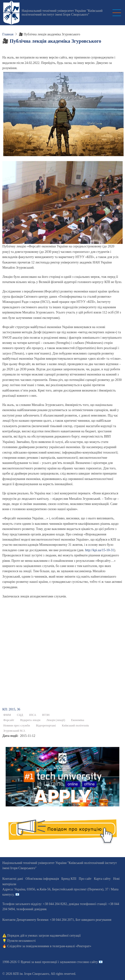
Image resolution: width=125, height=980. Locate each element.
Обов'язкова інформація (42, 879)
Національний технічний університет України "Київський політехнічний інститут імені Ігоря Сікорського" (62, 13)
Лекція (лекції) (56, 720)
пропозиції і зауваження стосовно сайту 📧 (72, 962)
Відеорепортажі (46, 726)
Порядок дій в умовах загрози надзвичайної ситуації (44, 936)
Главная (8, 34)
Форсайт (9, 720)
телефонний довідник (32, 909)
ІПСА (32, 715)
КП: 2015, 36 (11, 709)
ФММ (7, 715)
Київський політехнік (75, 726)
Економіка (78, 720)
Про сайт (85, 879)
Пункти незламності (22, 941)
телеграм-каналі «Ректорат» (72, 946)
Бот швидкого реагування (93, 920)
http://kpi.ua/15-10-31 (99, 550)
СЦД (20, 715)
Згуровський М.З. (14, 731)
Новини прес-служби (17, 726)
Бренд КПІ (69, 879)
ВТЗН (46, 715)
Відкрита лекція (30, 720)
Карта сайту (102, 879)
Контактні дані (13, 879)
